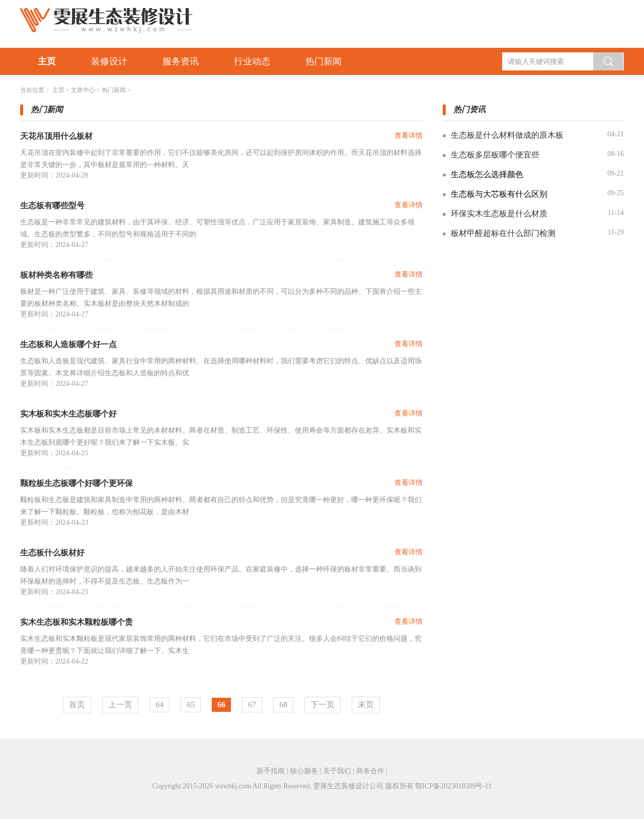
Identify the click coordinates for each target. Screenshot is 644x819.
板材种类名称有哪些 (56, 275)
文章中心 (83, 90)
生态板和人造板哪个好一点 (68, 344)
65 (191, 705)
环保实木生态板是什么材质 (499, 214)
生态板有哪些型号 (52, 206)
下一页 (323, 705)
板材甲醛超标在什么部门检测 (503, 233)
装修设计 (109, 61)
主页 (47, 61)
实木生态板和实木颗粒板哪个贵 (76, 622)
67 (252, 705)
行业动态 (252, 61)
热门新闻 (324, 61)
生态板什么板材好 (52, 553)
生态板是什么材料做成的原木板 (507, 135)
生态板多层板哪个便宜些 (495, 155)
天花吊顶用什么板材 (56, 136)
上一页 (120, 705)
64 (159, 705)
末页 (366, 705)
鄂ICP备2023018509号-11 (453, 786)
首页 (77, 705)
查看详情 (409, 136)
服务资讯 (181, 61)
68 (283, 705)
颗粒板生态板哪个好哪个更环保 (76, 483)
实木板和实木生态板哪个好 (68, 414)
